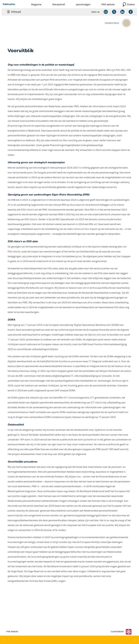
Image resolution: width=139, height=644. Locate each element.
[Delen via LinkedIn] (122, 12)
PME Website (12, 631)
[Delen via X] (114, 12)
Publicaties (9, 4)
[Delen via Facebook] (131, 12)
